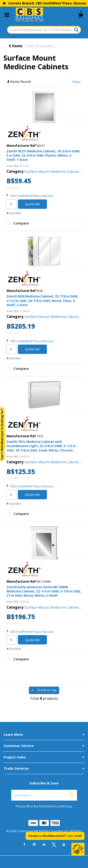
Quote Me (32, 204)
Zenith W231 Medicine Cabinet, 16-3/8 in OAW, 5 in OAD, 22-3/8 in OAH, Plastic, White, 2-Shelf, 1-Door (44, 155)
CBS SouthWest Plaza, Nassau (32, 196)
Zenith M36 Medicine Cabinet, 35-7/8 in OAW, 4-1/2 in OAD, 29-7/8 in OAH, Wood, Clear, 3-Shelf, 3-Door (42, 301)
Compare (17, 224)
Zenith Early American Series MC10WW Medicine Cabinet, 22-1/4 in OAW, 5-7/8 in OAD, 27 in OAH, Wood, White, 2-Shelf (44, 591)
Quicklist (14, 213)
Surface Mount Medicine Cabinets (53, 171)
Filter (77, 82)
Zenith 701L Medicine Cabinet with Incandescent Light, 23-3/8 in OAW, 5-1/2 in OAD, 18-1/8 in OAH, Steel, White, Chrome (41, 446)
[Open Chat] (78, 849)
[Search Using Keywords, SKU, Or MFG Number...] (44, 30)
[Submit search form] (76, 29)
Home (15, 46)
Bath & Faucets (40, 46)
